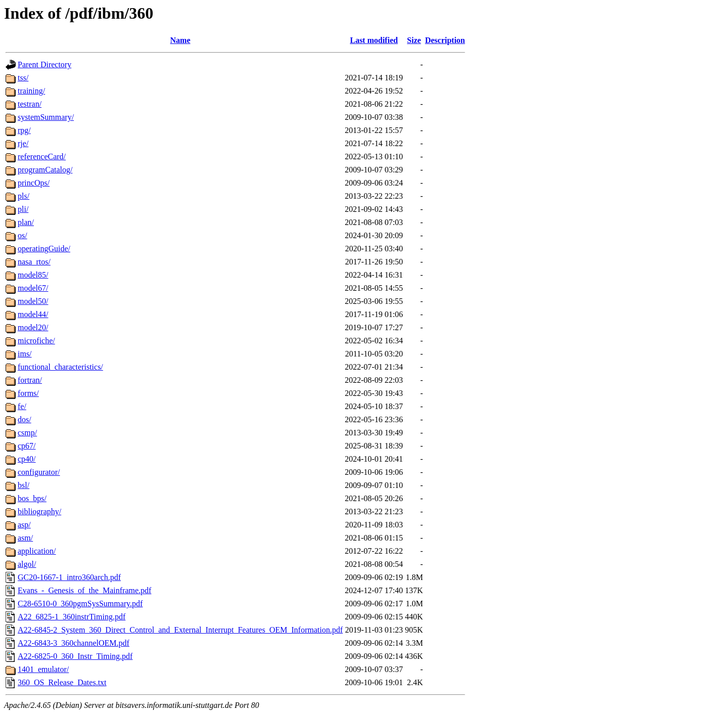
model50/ (33, 301)
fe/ (22, 406)
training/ (31, 91)
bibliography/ (39, 511)
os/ (22, 235)
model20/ (33, 327)
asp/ (24, 525)
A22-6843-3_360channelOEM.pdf (74, 643)
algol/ (27, 564)
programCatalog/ (45, 170)
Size (414, 40)
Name (180, 40)
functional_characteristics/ (60, 367)
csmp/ (27, 433)
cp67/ (27, 446)
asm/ (25, 538)
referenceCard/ (42, 157)
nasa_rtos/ (34, 262)
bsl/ (24, 485)
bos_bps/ (32, 498)
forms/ (28, 393)
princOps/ (34, 183)
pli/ (23, 209)
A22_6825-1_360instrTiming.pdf (72, 617)
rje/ (23, 143)
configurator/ (39, 472)
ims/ (25, 354)
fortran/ (30, 380)
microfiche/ (36, 341)
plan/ (26, 222)
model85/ (33, 275)
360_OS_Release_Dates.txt (62, 682)
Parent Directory (44, 64)
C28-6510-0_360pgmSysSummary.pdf (80, 604)
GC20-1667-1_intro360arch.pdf (69, 577)
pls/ (24, 196)
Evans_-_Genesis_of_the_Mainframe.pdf (84, 590)
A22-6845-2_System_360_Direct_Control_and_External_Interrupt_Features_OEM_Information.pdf (180, 630)
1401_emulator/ (43, 669)
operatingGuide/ (44, 249)
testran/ (30, 104)
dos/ (25, 419)
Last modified (374, 40)
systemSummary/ (46, 117)
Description (445, 40)
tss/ (23, 78)
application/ (37, 551)
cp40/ (27, 459)
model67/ (33, 288)
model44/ (33, 314)
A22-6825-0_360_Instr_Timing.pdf (75, 656)
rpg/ (24, 130)
